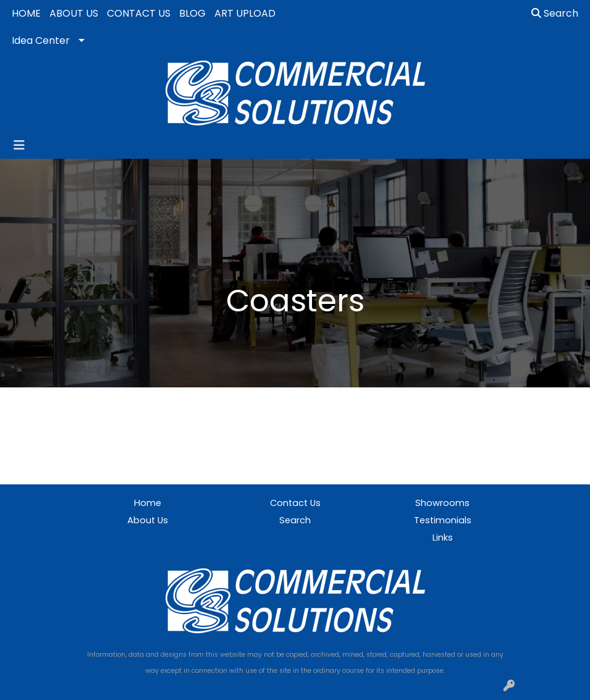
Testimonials (443, 520)
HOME (26, 13)
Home (148, 503)
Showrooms (442, 503)
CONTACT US (139, 13)
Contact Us (295, 503)
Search (555, 13)
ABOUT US (74, 13)
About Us (148, 520)
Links (443, 538)
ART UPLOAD (245, 13)
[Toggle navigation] (19, 145)
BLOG (192, 13)
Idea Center (41, 40)
